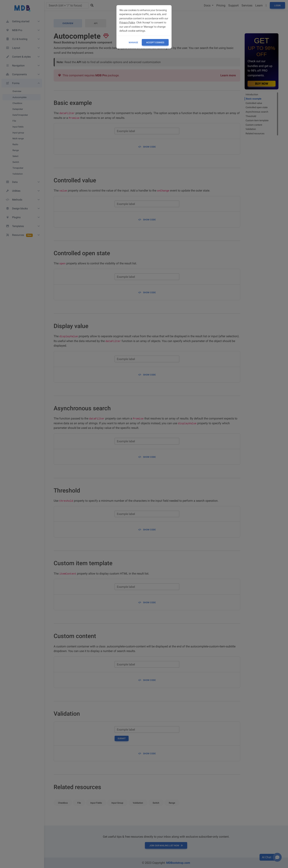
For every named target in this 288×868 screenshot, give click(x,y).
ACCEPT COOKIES (155, 42)
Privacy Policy (127, 22)
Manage (133, 42)
